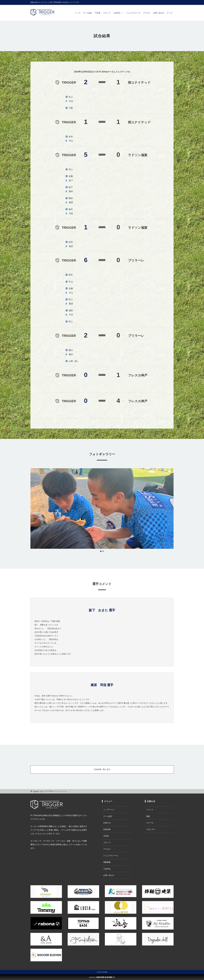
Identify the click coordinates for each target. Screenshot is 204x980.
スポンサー (151, 829)
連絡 (148, 816)
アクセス (147, 13)
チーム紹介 (88, 13)
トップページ (109, 810)
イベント (150, 810)
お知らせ (107, 823)
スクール (150, 823)
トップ (78, 13)
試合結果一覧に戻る (102, 769)
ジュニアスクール (133, 13)
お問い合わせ (159, 13)
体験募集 (107, 862)
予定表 (98, 13)
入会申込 (118, 13)
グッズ (170, 13)
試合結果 (107, 829)
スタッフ (107, 13)
